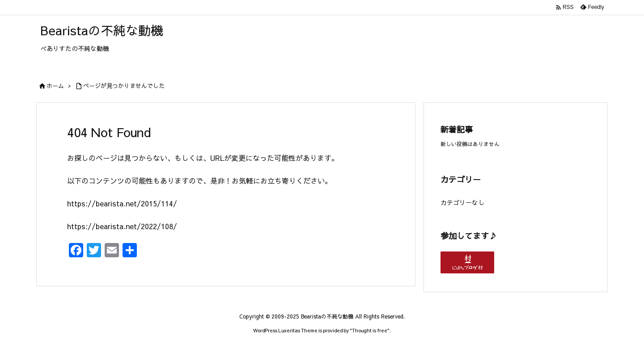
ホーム (55, 86)
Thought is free (370, 330)
